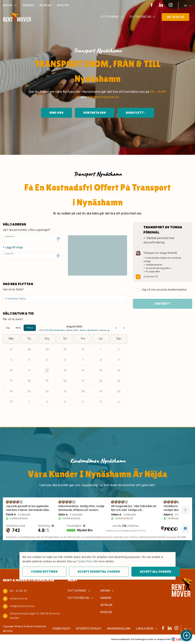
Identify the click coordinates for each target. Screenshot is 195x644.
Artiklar (45, 5)
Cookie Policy (85, 561)
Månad (30, 328)
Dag (8, 328)
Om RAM (10, 6)
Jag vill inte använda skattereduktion (161, 290)
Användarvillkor (119, 629)
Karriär (28, 5)
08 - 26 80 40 (18, 591)
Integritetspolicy (89, 629)
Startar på (10, 237)
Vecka (18, 328)
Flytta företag (143, 17)
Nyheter (63, 5)
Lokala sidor (147, 629)
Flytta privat (112, 17)
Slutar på (9, 254)
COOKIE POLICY (61, 629)
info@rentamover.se (103, 97)
